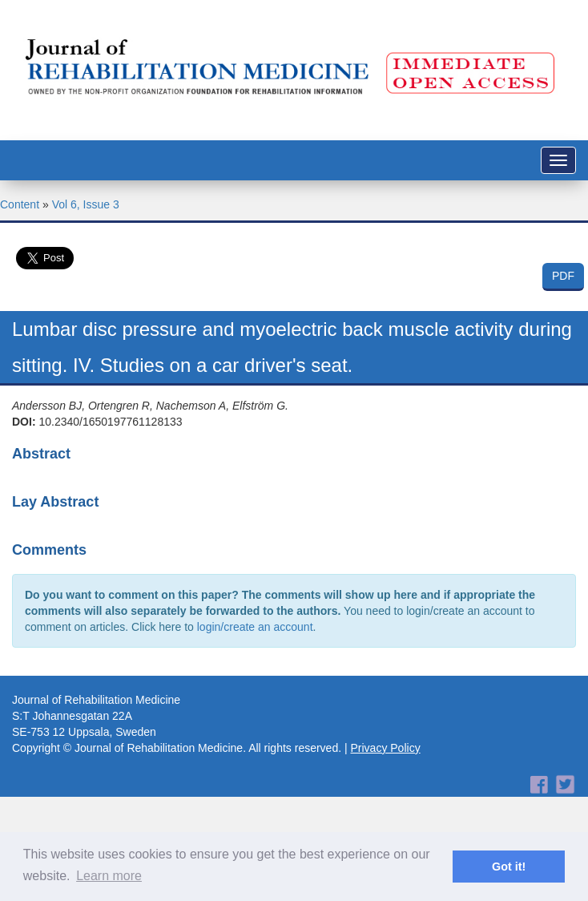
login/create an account (255, 627)
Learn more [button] (109, 876)
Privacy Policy (386, 748)
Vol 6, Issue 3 (86, 204)
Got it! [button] (509, 867)
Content (20, 204)
